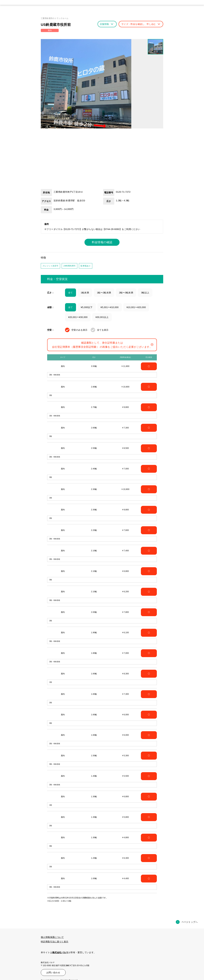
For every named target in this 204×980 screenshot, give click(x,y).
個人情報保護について (52, 937)
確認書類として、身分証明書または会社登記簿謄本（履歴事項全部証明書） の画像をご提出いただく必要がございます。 (103, 345)
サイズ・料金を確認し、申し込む (141, 24)
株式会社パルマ (60, 952)
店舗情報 (106, 24)
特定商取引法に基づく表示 (55, 942)
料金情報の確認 (102, 242)
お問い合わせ (53, 973)
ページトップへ (190, 922)
